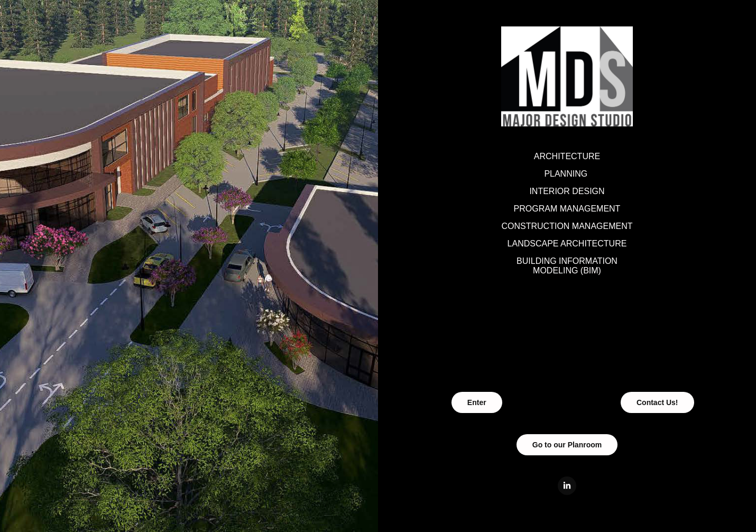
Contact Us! (657, 402)
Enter (477, 402)
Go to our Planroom (567, 445)
